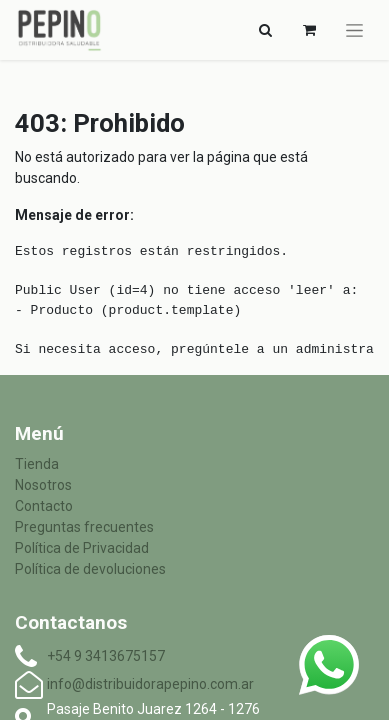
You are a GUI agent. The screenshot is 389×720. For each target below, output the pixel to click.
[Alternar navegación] (265, 30)
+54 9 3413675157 (106, 656)
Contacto (44, 506)
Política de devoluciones (90, 569)
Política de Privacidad (82, 548)
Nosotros (43, 485)
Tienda (37, 464)
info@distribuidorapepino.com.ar (150, 684)
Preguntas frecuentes (84, 527)
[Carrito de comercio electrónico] (309, 30)
